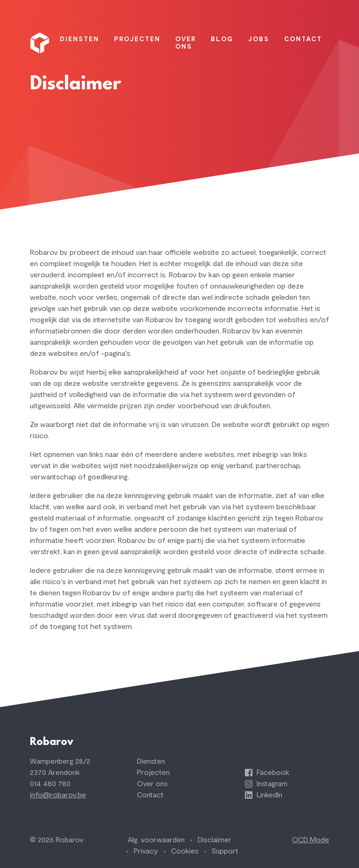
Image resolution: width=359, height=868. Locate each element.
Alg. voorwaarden (156, 840)
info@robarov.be (58, 795)
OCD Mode (311, 840)
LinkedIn (263, 795)
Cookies (185, 851)
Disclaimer (215, 840)
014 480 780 (50, 784)
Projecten (153, 773)
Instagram (266, 784)
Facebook (267, 773)
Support (225, 851)
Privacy (146, 851)
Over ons (152, 784)
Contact (150, 795)
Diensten (151, 761)
